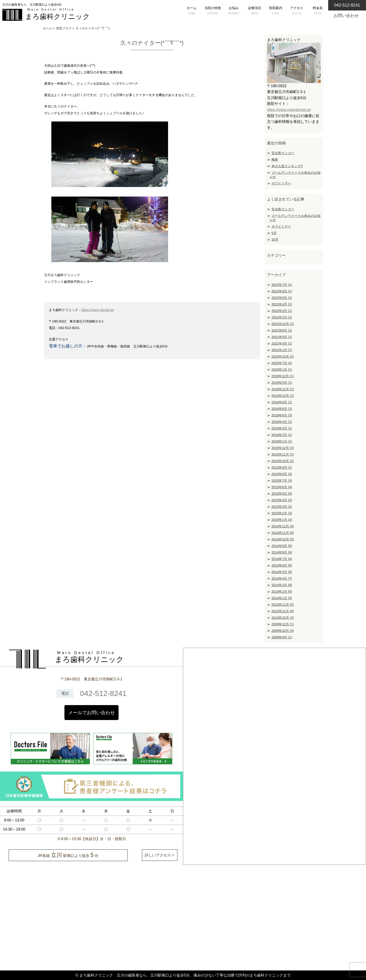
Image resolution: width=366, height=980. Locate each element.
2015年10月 (283, 461)
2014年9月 (282, 546)
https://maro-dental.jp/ (98, 310)
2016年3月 (282, 428)
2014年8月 (282, 552)
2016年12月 (283, 389)
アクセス (297, 11)
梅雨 (275, 159)
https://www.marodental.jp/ (289, 110)
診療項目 (255, 11)
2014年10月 (283, 539)
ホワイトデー (281, 183)
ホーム (192, 11)
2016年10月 (283, 396)
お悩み (234, 11)
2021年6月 (282, 330)
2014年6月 (282, 565)
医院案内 (276, 11)
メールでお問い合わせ (91, 713)
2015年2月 (282, 513)
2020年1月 (282, 370)
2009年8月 (282, 637)
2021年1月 (282, 350)
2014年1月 (282, 598)
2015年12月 (283, 448)
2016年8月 (282, 409)
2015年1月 (282, 520)
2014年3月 (282, 585)
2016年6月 (282, 415)
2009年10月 (283, 631)
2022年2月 (282, 317)
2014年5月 (282, 572)
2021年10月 (283, 324)
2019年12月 (283, 376)
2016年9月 (282, 402)
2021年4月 (282, 343)
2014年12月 (283, 526)
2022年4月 (282, 304)
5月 (274, 233)
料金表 (318, 11)
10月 (275, 239)
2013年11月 (283, 611)
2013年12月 (283, 605)
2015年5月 (282, 494)
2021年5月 (282, 337)
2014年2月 (282, 592)
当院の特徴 (213, 11)
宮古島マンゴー (283, 153)
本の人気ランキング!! (287, 166)
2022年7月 (282, 285)
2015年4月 (282, 500)
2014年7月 (282, 559)
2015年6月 (282, 487)
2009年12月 (283, 624)
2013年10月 (283, 618)
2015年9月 (282, 467)
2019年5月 (282, 383)
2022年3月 (282, 311)
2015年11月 (283, 454)
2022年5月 (282, 298)
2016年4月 (282, 422)
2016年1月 (282, 441)
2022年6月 (282, 291)
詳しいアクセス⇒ (160, 855)
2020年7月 (282, 363)
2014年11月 (283, 533)
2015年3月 (282, 507)
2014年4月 (282, 578)
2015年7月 (282, 481)
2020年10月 (283, 357)
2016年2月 (282, 435)
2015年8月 (282, 474)
